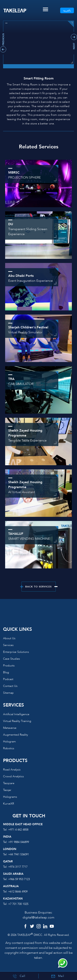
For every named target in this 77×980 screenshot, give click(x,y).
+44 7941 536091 (19, 854)
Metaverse (10, 728)
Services (8, 645)
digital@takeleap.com (38, 917)
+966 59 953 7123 (19, 879)
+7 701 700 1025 (18, 904)
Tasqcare (9, 783)
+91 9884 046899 (19, 842)
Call (19, 976)
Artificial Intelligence (16, 714)
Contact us (10, 686)
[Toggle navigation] (45, 9)
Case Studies (11, 659)
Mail (58, 976)
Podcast (8, 679)
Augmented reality (16, 735)
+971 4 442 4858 (18, 830)
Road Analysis (12, 770)
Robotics (9, 748)
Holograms (10, 797)
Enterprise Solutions (16, 652)
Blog (6, 672)
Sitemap (8, 693)
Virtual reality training (17, 721)
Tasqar (7, 790)
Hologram (9, 742)
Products (9, 666)
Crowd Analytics (13, 776)
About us (9, 638)
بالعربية (67, 11)
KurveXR (9, 804)
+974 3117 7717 (18, 867)
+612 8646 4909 (18, 892)
